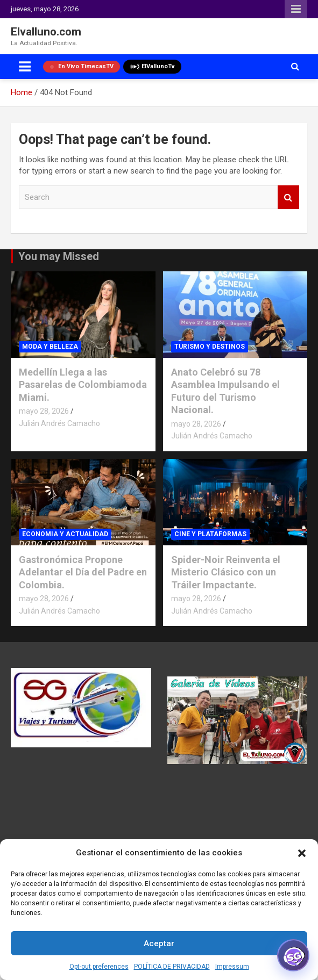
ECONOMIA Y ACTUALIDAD (65, 534)
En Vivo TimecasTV (82, 66)
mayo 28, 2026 (44, 411)
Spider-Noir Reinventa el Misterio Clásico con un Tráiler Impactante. (226, 572)
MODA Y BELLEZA (50, 347)
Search (288, 197)
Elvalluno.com (46, 32)
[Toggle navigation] (25, 67)
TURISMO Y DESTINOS (210, 347)
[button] (302, 853)
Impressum (232, 967)
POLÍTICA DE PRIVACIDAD (172, 967)
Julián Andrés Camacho (59, 423)
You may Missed (59, 256)
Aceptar (159, 943)
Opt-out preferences (99, 967)
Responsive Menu (296, 9)
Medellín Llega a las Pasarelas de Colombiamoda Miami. (83, 385)
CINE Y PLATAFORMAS (210, 534)
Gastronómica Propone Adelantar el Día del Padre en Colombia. (83, 572)
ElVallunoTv (152, 67)
